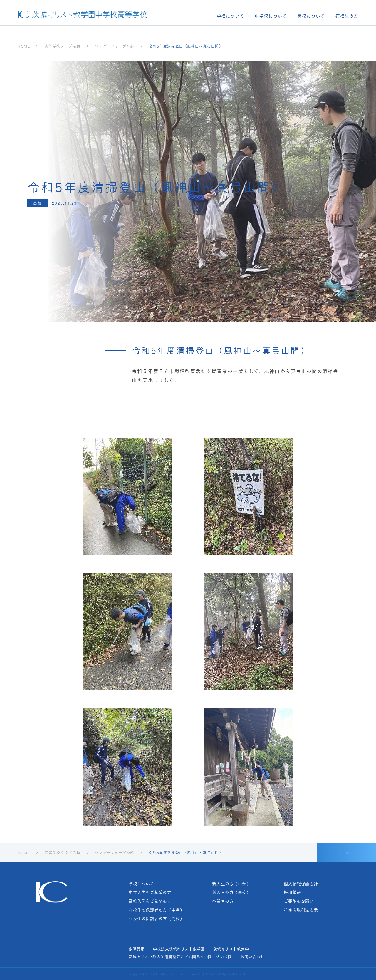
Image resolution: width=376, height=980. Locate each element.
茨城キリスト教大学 (231, 949)
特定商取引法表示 (301, 910)
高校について (311, 16)
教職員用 (137, 949)
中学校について (271, 16)
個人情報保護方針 (301, 884)
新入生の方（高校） (231, 892)
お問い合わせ (252, 956)
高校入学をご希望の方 (150, 901)
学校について (230, 16)
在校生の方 (347, 16)
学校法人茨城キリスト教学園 (179, 949)
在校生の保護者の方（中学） (156, 910)
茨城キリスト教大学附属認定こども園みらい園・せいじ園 (180, 956)
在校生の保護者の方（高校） (156, 918)
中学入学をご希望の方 (150, 892)
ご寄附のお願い (299, 901)
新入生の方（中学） (231, 884)
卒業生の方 (223, 901)
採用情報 (292, 892)
